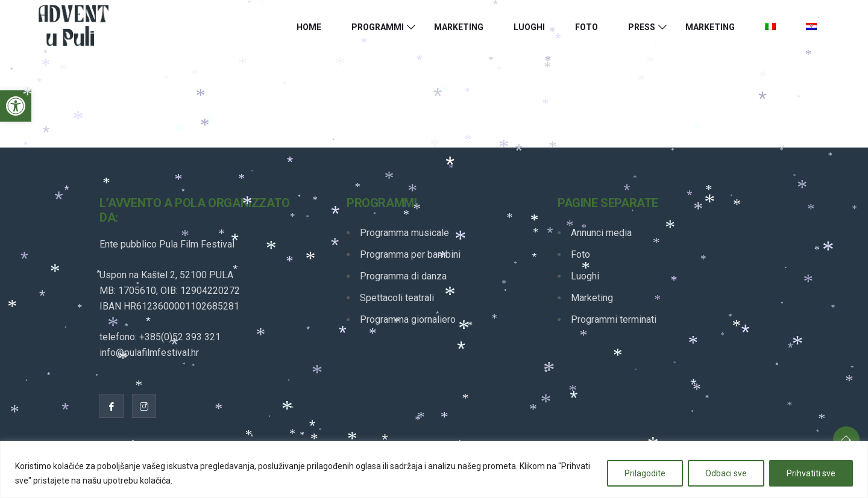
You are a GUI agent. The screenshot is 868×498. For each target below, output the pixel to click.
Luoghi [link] (529, 27)
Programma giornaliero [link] (408, 319)
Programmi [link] (378, 27)
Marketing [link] (459, 27)
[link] (16, 106)
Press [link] (642, 27)
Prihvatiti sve (811, 473)
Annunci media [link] (601, 233)
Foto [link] (587, 27)
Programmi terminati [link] (614, 319)
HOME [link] (309, 27)
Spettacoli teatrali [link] (397, 298)
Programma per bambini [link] (410, 254)
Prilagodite (645, 473)
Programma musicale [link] (404, 233)
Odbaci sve (726, 473)
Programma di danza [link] (403, 276)
